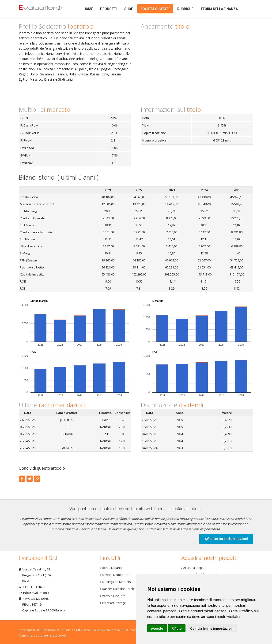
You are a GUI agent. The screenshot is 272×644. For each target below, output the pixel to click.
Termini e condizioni (107, 630)
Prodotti (109, 9)
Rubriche (185, 9)
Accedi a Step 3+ (194, 568)
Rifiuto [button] (177, 629)
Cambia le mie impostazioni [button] (212, 629)
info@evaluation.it (187, 509)
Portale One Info (113, 596)
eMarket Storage (113, 603)
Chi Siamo (130, 630)
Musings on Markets (115, 582)
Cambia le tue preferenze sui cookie (43, 635)
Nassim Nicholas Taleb (117, 589)
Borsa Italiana (111, 568)
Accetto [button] (157, 629)
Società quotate (155, 9)
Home (45, 9)
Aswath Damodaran (115, 575)
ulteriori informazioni (226, 539)
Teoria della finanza (219, 9)
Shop (129, 9)
